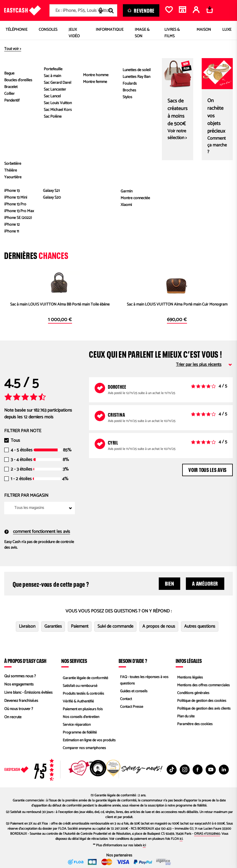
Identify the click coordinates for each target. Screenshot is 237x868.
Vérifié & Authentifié (78, 701)
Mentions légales (189, 676)
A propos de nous (159, 627)
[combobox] (83, 10)
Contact (125, 699)
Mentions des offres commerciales (203, 684)
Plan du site (185, 717)
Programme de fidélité (79, 734)
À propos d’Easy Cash (25, 661)
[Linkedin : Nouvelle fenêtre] (224, 770)
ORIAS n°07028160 (207, 834)
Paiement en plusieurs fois (82, 709)
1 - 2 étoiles (21, 479)
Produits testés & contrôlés (83, 693)
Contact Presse (131, 708)
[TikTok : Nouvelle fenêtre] (172, 770)
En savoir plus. (48, 220)
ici (181, 839)
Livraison (27, 627)
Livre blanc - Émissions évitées (28, 693)
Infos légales (189, 661)
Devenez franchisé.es (21, 701)
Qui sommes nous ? (20, 676)
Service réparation (76, 725)
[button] (14, 82)
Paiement (80, 627)
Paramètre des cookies (194, 725)
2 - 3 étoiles (21, 469)
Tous (15, 441)
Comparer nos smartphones (84, 750)
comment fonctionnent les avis (37, 532)
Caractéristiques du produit (167, 127)
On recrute (13, 717)
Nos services (74, 661)
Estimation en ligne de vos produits (89, 742)
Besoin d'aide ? (133, 661)
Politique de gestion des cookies (202, 701)
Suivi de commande (115, 627)
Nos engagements (19, 684)
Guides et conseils (133, 691)
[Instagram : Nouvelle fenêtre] (185, 770)
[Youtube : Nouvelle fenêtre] (211, 770)
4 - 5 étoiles (22, 450)
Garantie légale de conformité (85, 676)
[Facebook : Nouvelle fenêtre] (198, 770)
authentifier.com (48, 191)
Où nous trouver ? (19, 709)
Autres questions (200, 627)
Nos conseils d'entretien (81, 717)
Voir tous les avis (207, 469)
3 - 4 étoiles (21, 460)
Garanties (53, 627)
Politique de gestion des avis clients (204, 709)
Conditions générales (193, 693)
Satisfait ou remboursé (80, 684)
